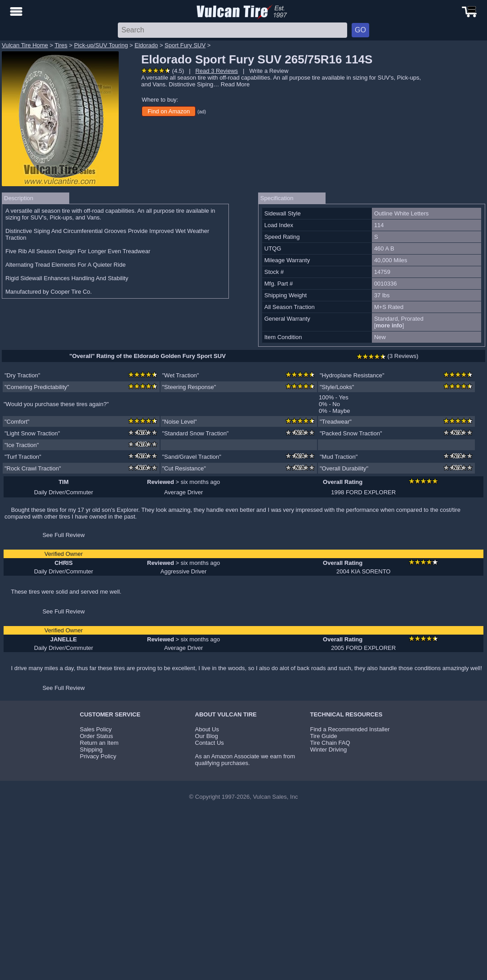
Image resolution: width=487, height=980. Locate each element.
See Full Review (63, 535)
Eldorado (146, 45)
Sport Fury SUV (185, 45)
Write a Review (269, 71)
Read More (235, 84)
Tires (61, 45)
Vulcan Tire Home (25, 45)
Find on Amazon (169, 111)
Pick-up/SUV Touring (101, 45)
